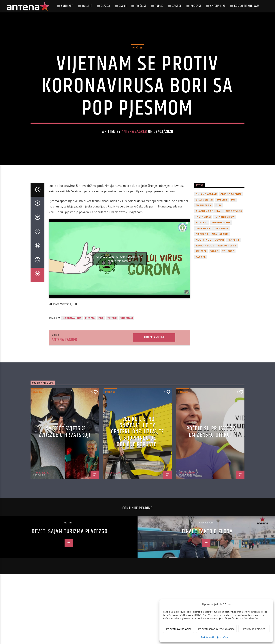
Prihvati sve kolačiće (179, 629)
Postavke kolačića (254, 629)
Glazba (105, 6)
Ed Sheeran (204, 234)
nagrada (202, 263)
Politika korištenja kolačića (214, 637)
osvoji (219, 268)
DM (233, 228)
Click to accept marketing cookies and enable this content (119, 287)
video (214, 280)
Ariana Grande (231, 223)
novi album (220, 263)
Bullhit (87, 6)
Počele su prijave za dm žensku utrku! (211, 460)
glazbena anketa (208, 240)
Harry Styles (233, 240)
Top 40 (159, 6)
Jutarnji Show (225, 245)
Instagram (203, 245)
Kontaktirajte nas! (247, 6)
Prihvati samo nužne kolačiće (216, 629)
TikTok (112, 347)
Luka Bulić (221, 257)
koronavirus (72, 347)
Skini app (67, 6)
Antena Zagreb (134, 146)
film (219, 234)
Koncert (202, 251)
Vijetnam (127, 347)
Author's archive (154, 366)
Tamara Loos (205, 274)
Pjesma (90, 347)
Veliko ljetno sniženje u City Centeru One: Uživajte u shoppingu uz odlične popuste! (137, 460)
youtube (228, 280)
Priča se (141, 6)
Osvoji (123, 6)
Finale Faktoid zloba (207, 560)
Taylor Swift (227, 274)
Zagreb (177, 6)
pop (101, 347)
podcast (196, 6)
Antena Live (218, 6)
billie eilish (204, 228)
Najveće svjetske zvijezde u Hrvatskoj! (65, 460)
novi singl (204, 268)
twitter (201, 280)
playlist (234, 268)
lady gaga (203, 257)
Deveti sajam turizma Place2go (70, 560)
